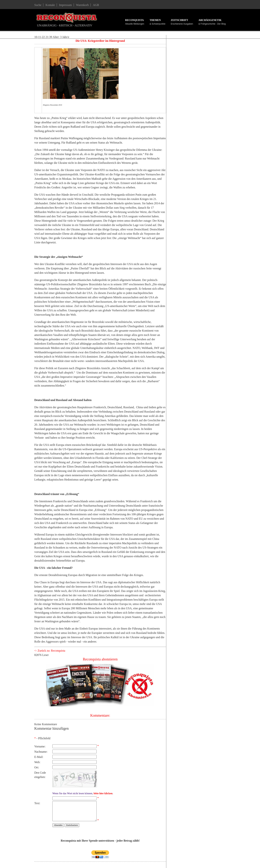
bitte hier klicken (103, 793)
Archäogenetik (210, 20)
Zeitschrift (179, 20)
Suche (38, 5)
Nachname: (41, 752)
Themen (155, 20)
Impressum (65, 5)
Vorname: (40, 746)
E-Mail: (39, 757)
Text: (37, 803)
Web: (37, 762)
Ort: (37, 767)
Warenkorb (82, 5)
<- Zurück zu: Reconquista (50, 651)
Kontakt (50, 5)
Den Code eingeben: (40, 775)
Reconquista (134, 20)
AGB (96, 5)
